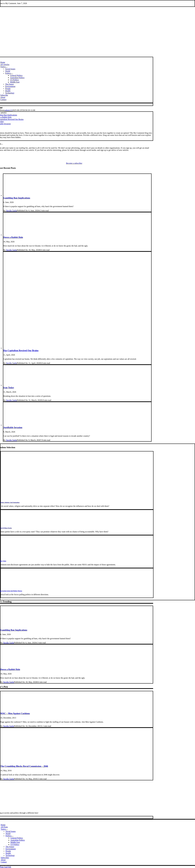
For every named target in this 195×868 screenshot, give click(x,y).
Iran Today (9, 388)
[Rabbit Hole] (77, 235)
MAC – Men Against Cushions (15, 713)
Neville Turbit (12, 211)
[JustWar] (77, 425)
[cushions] (77, 711)
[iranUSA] (77, 385)
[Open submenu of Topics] (6, 67)
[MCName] (74, 809)
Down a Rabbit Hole (13, 237)
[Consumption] (77, 348)
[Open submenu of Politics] (12, 74)
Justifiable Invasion (13, 427)
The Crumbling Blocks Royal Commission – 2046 (24, 766)
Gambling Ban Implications (17, 198)
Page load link (6, 867)
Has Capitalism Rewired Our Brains (21, 350)
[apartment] (77, 764)
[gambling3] (77, 195)
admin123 (9, 110)
